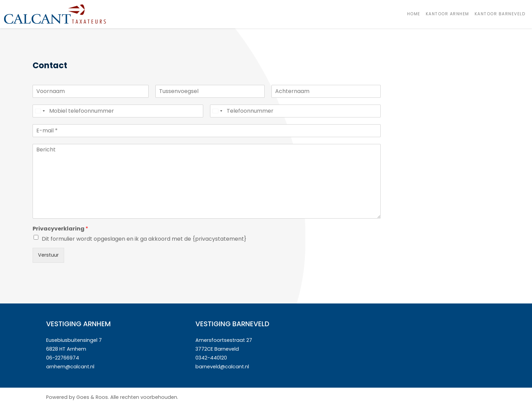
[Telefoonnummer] (295, 111)
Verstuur (48, 255)
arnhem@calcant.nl (70, 367)
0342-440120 (211, 358)
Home (414, 14)
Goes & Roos (92, 397)
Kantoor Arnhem (448, 14)
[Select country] (40, 111)
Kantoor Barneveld (500, 14)
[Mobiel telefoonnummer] (118, 111)
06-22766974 (63, 358)
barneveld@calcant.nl (222, 367)
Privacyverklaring (60, 229)
